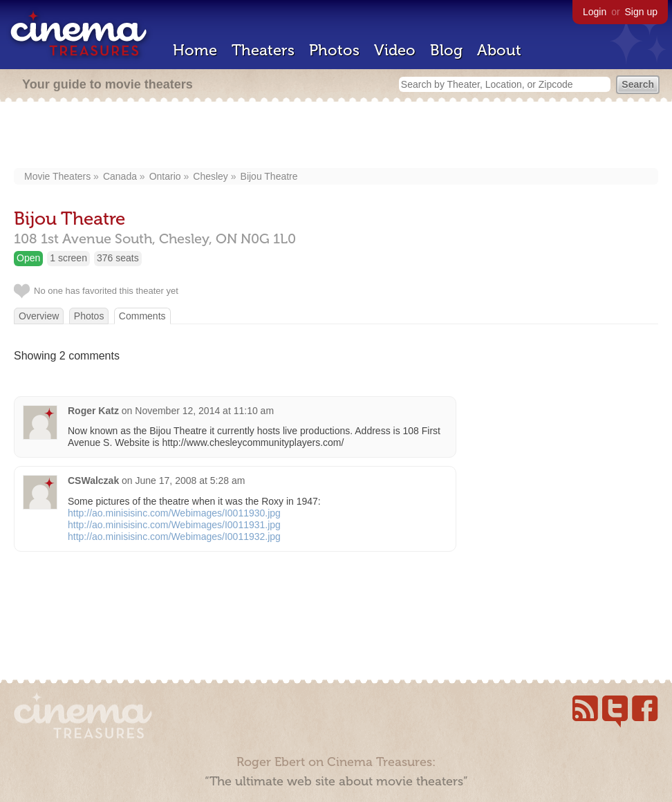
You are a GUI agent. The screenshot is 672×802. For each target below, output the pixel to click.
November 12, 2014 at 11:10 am (204, 411)
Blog (446, 50)
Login (595, 12)
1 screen (68, 258)
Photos (334, 50)
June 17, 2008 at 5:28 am (190, 481)
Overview (39, 316)
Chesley (211, 176)
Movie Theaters (57, 176)
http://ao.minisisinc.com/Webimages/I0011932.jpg (174, 537)
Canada (120, 176)
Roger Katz (93, 411)
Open (28, 258)
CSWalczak (93, 481)
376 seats (118, 258)
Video (395, 50)
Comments (142, 316)
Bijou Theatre (269, 176)
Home (195, 50)
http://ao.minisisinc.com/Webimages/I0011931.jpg (174, 525)
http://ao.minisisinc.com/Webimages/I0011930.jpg (174, 513)
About (499, 50)
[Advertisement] (336, 136)
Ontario (165, 176)
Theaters (263, 50)
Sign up (641, 12)
